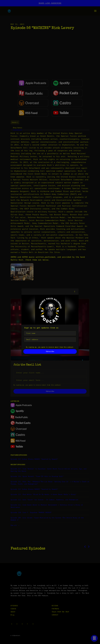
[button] (75, 292)
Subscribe (50, 351)
